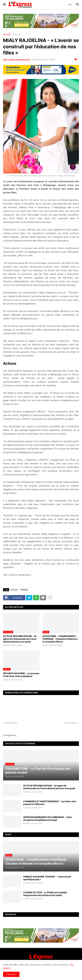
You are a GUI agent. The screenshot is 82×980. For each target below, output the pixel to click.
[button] (4, 5)
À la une (17, 34)
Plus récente (11, 723)
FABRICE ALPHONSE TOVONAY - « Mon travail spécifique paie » (47, 878)
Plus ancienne (70, 723)
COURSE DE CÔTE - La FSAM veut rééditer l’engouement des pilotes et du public (45, 894)
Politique (24, 590)
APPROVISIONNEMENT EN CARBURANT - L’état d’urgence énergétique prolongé (47, 819)
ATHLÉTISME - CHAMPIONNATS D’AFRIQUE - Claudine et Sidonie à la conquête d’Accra (60, 639)
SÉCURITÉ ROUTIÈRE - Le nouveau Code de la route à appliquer (21, 675)
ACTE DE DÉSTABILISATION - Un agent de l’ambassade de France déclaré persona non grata (20, 639)
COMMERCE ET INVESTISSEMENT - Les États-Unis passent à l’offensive (50, 803)
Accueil (7, 34)
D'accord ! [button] (11, 974)
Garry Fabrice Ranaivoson (17, 60)
